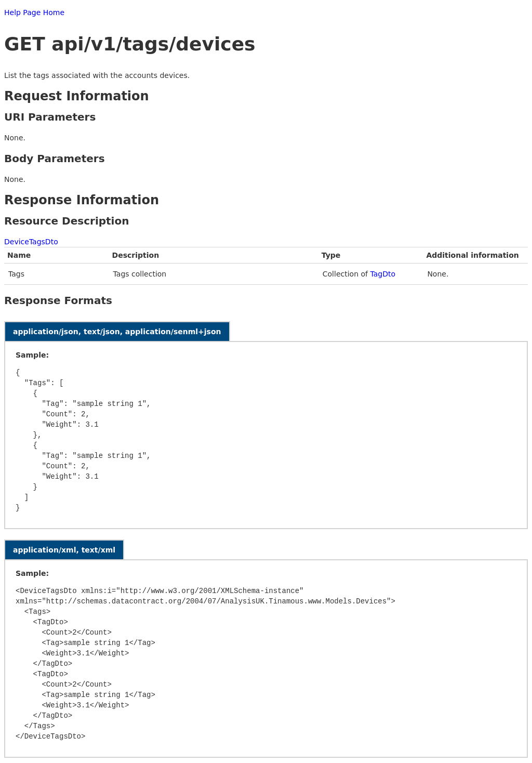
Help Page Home (34, 12)
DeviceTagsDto (31, 242)
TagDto (383, 274)
